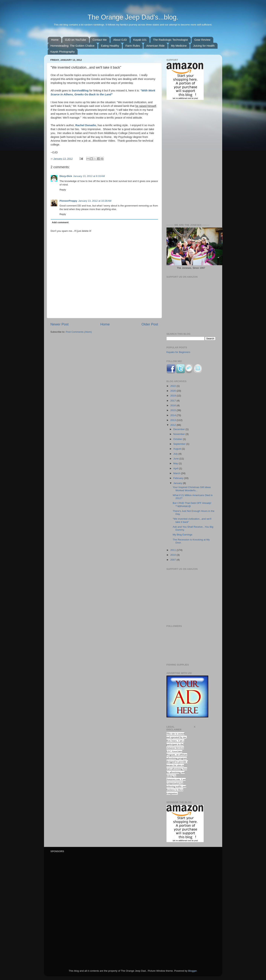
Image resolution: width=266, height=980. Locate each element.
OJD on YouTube (76, 40)
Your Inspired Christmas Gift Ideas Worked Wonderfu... (192, 489)
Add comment (60, 222)
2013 (173, 420)
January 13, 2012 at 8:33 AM (89, 176)
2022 (173, 386)
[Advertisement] (191, 162)
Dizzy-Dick (66, 176)
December (179, 429)
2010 (173, 555)
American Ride (155, 46)
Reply (63, 190)
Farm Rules (133, 46)
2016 (173, 405)
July (176, 454)
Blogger (192, 971)
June (176, 459)
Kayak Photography (63, 52)
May (176, 463)
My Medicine (179, 46)
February (179, 478)
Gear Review (202, 40)
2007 (173, 560)
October (178, 439)
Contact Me (100, 40)
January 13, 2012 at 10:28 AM (95, 201)
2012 (173, 425)
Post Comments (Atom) (79, 332)
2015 (173, 410)
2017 (173, 401)
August (178, 449)
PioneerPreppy (68, 201)
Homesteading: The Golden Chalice (72, 46)
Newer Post (60, 324)
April (176, 468)
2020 (173, 391)
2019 (173, 396)
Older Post (150, 324)
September (180, 444)
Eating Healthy (110, 46)
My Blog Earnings (182, 535)
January (178, 483)
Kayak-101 (140, 40)
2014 (173, 415)
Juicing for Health (204, 46)
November (179, 434)
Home (55, 40)
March (177, 473)
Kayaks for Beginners (178, 352)
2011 (173, 550)
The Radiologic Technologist (170, 40)
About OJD (120, 40)
